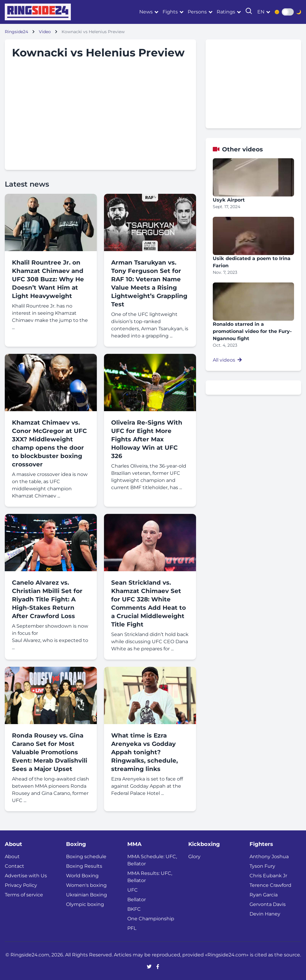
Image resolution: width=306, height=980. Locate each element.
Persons (197, 12)
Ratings (226, 12)
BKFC (134, 909)
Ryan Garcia (264, 895)
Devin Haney (265, 914)
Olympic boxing (85, 904)
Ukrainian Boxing (87, 895)
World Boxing (82, 876)
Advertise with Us (26, 876)
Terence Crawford (270, 885)
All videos (227, 360)
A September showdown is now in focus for (50, 630)
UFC (133, 890)
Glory (194, 857)
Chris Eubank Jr (268, 876)
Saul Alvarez (26, 640)
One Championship (151, 919)
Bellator (137, 900)
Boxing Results (84, 866)
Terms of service (24, 895)
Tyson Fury (262, 866)
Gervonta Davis (268, 904)
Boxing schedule (86, 857)
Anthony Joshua (269, 857)
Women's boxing (86, 885)
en (261, 12)
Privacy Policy (21, 885)
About (12, 857)
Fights (170, 12)
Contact (14, 866)
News (146, 12)
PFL (132, 928)
